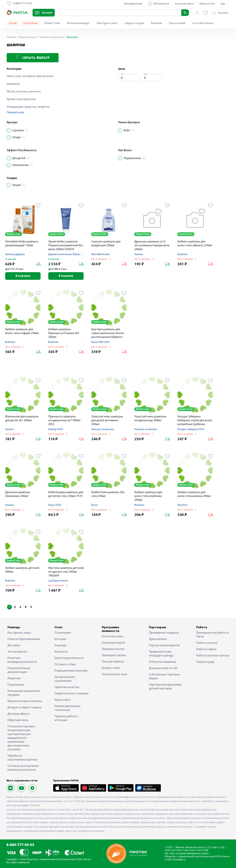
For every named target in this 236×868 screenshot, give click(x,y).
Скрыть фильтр (33, 58)
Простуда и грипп (107, 23)
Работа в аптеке (207, 643)
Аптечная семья (112, 636)
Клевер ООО (56, 429)
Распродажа (30, 23)
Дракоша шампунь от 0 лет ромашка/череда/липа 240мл (152, 246)
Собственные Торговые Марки (165, 677)
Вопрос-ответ (111, 668)
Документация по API (163, 668)
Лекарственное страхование (65, 679)
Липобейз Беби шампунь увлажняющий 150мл (22, 244)
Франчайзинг (158, 639)
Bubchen (183, 254)
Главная (11, 37)
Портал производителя (164, 645)
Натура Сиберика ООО (191, 429)
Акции (13, 23)
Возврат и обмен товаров (24, 708)
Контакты (61, 652)
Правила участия (113, 649)
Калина (139, 254)
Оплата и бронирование (24, 639)
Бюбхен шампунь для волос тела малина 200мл (194, 494)
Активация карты (114, 643)
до (146, 74)
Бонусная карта (184, 4)
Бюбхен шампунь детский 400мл (22, 570)
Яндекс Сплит (52, 23)
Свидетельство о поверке (72, 694)
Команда (60, 645)
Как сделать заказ (19, 633)
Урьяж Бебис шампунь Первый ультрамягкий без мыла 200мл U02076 (66, 246)
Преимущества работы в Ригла (212, 635)
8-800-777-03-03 (20, 845)
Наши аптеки (207, 4)
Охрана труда (205, 662)
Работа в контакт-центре (213, 656)
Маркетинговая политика (25, 701)
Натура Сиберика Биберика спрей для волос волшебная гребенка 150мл (195, 421)
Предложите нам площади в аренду (161, 654)
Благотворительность (69, 658)
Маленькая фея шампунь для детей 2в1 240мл (22, 419)
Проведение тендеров (164, 633)
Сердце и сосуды (134, 23)
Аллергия (156, 23)
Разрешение (16, 685)
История (60, 639)
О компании (63, 633)
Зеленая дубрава (15, 254)
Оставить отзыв (65, 664)
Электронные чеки (114, 674)
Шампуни (13, 84)
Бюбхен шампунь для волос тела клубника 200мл (148, 496)
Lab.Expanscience (58, 581)
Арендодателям (133, 4)
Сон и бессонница (203, 23)
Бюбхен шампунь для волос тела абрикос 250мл (195, 244)
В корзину (23, 276)
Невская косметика (103, 429)
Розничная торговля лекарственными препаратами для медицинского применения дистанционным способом (21, 738)
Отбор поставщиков (162, 662)
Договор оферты (19, 714)
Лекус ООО (55, 505)
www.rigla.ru (125, 797)
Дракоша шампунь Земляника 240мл (18, 494)
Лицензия (14, 678)
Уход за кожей (177, 23)
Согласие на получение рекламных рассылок (23, 768)
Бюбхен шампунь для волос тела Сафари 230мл (22, 331)
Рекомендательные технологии (68, 708)
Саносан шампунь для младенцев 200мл (106, 244)
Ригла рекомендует (78, 23)
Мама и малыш (27, 37)
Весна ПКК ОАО (100, 342)
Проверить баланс (114, 655)
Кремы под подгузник (21, 99)
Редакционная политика (71, 671)
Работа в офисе (206, 649)
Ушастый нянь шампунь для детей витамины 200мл (107, 420)
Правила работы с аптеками (67, 718)
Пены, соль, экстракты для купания (30, 76)
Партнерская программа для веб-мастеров (165, 687)
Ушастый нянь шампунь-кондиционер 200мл (151, 419)
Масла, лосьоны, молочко (24, 92)
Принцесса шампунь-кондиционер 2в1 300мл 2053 (64, 420)
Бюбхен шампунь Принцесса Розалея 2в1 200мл (64, 333)
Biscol (95, 505)
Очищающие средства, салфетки (28, 107)
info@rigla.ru (179, 860)
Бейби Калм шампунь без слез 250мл (108, 494)
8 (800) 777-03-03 (30, 806)
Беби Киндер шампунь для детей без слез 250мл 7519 (66, 494)
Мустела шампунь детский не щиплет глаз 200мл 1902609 (66, 572)
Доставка (14, 645)
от (122, 74)
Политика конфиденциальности (22, 660)
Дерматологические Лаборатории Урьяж (72, 254)
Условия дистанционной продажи (24, 693)
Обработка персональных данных (22, 758)
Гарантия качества (67, 687)
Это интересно (17, 652)
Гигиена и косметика (51, 37)
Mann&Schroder (100, 254)
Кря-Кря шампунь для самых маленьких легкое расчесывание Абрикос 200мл (108, 334)
